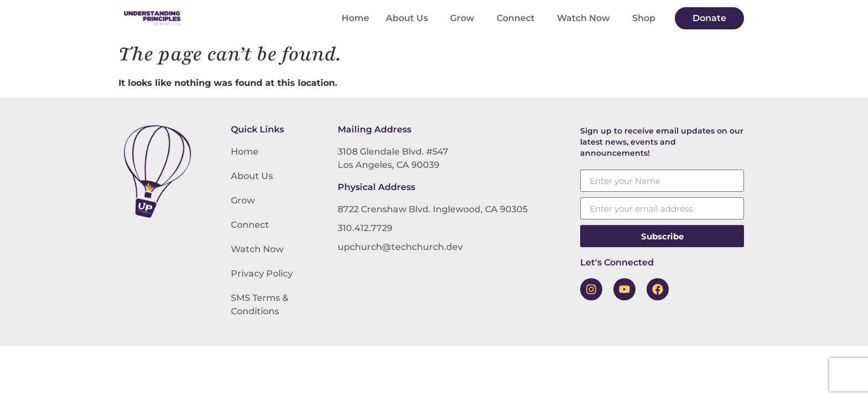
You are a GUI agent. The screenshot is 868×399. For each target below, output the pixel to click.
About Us (410, 18)
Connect (518, 18)
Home (355, 18)
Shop (644, 18)
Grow (465, 18)
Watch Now (586, 18)
